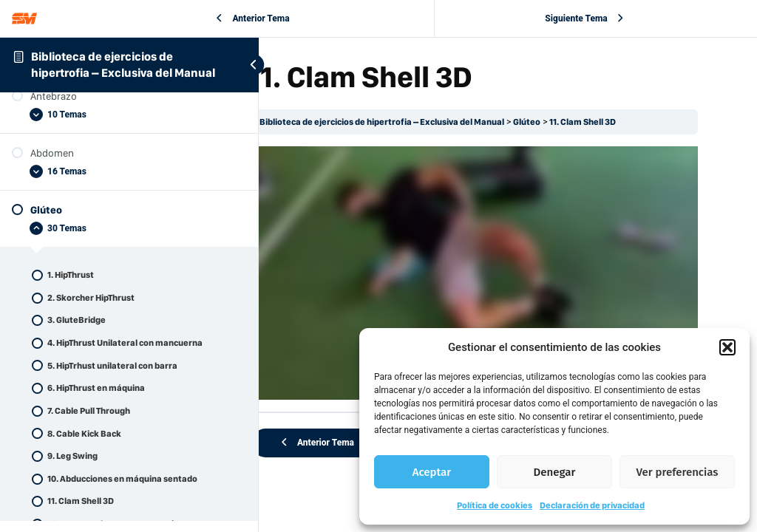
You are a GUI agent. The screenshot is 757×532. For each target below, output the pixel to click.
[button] (727, 347)
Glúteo (573, 122)
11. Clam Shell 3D (630, 122)
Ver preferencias (678, 472)
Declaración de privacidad (592, 505)
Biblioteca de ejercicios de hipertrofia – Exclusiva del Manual (428, 122)
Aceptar (432, 472)
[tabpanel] (496, 260)
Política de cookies (495, 505)
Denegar (555, 472)
